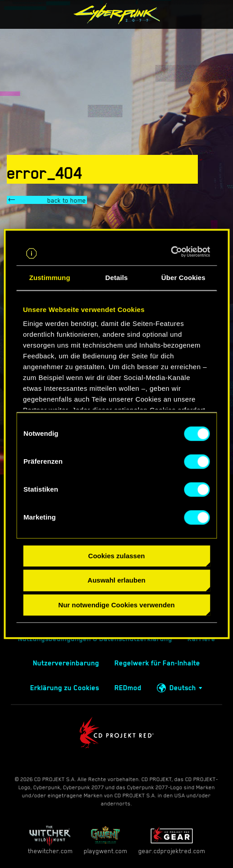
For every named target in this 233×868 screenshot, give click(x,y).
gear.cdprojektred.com (172, 840)
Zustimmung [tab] (50, 278)
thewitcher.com (50, 840)
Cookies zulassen (117, 556)
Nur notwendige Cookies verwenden (116, 605)
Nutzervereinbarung (66, 663)
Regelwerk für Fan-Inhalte (157, 663)
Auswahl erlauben (116, 581)
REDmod (128, 688)
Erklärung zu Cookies (65, 688)
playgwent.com (105, 840)
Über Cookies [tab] (183, 278)
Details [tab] (117, 278)
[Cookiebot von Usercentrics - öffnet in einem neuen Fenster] (171, 252)
